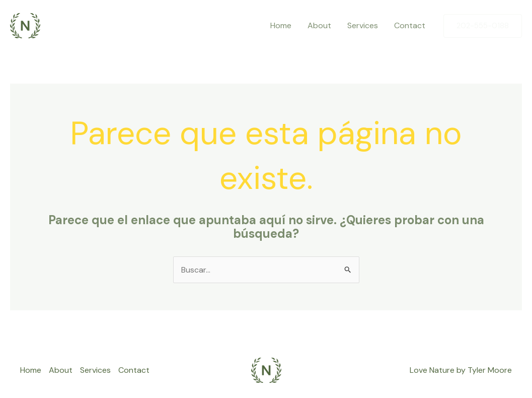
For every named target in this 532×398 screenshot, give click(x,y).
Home (281, 25)
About (319, 25)
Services (363, 25)
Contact (410, 25)
